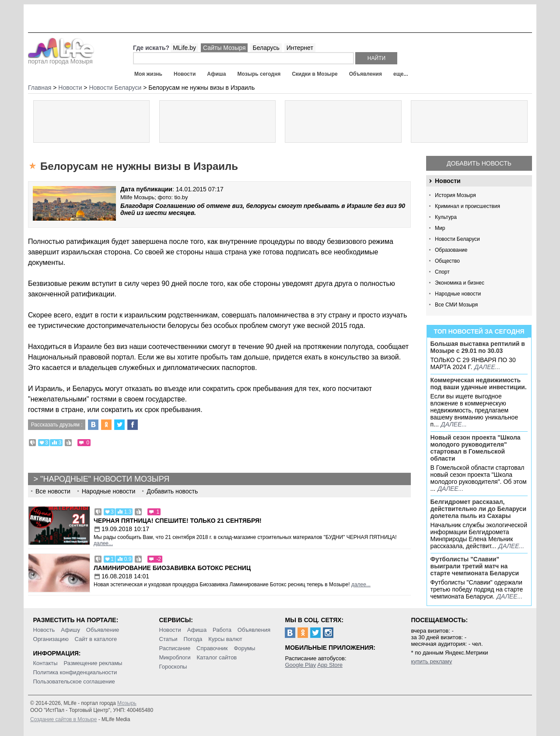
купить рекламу (431, 661)
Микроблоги (175, 657)
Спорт (442, 272)
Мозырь (127, 703)
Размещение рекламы (93, 663)
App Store (330, 665)
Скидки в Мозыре (315, 74)
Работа (222, 630)
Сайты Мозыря (224, 48)
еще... (401, 74)
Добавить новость (479, 163)
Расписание (175, 648)
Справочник (212, 648)
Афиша (216, 74)
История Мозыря (455, 195)
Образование (451, 250)
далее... (487, 367)
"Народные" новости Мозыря (105, 479)
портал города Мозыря (61, 59)
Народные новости (458, 294)
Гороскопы (173, 667)
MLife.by (184, 48)
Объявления (366, 74)
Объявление (103, 630)
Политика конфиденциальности (75, 672)
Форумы (244, 648)
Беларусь (266, 48)
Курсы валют (225, 639)
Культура (446, 217)
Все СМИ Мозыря (456, 305)
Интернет (300, 48)
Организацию (51, 639)
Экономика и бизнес (460, 283)
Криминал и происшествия (467, 206)
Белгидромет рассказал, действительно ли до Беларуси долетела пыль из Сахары (479, 509)
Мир (440, 228)
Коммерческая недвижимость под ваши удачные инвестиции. (479, 384)
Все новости (53, 491)
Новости (185, 74)
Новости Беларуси (457, 239)
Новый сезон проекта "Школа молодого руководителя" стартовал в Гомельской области (476, 448)
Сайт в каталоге (96, 639)
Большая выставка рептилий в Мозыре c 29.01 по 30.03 (478, 347)
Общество (447, 261)
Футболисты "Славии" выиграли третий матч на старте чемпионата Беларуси (475, 566)
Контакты (45, 663)
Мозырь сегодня (259, 74)
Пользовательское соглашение (74, 681)
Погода (193, 639)
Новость (44, 630)
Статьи (168, 639)
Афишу (70, 630)
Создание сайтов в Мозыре (63, 719)
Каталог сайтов (217, 657)
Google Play (300, 665)
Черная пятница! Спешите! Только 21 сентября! (178, 521)
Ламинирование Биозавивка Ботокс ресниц (172, 568)
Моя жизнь (148, 74)
